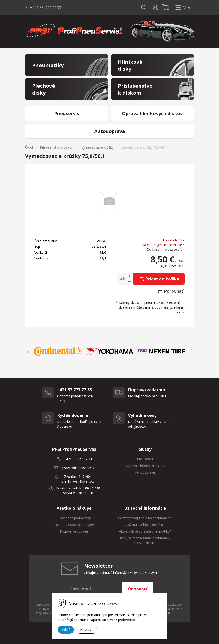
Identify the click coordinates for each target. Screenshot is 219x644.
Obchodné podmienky (74, 518)
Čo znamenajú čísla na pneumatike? (145, 518)
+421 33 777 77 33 (46, 8)
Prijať (66, 630)
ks (125, 279)
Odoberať (138, 589)
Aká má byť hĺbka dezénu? (145, 525)
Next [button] (192, 351)
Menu (184, 8)
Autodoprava (145, 472)
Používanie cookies (74, 531)
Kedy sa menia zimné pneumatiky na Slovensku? (145, 540)
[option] (58, 351)
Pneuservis (145, 459)
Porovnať (171, 291)
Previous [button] (27, 351)
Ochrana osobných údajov (74, 525)
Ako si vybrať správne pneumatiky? (145, 531)
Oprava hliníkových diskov (145, 466)
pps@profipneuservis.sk (78, 468)
